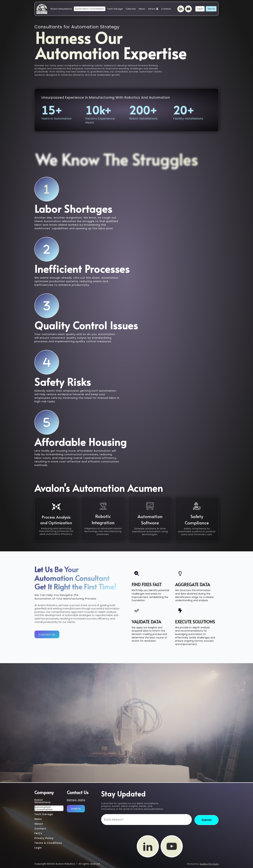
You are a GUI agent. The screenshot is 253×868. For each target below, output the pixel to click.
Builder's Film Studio (209, 864)
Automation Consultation (90, 9)
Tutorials (131, 9)
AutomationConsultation (44, 808)
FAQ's (38, 833)
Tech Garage (115, 9)
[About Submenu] (157, 9)
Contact (166, 9)
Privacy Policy (44, 838)
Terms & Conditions (48, 843)
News (142, 9)
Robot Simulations (61, 9)
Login (38, 848)
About (152, 9)
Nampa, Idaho (76, 800)
